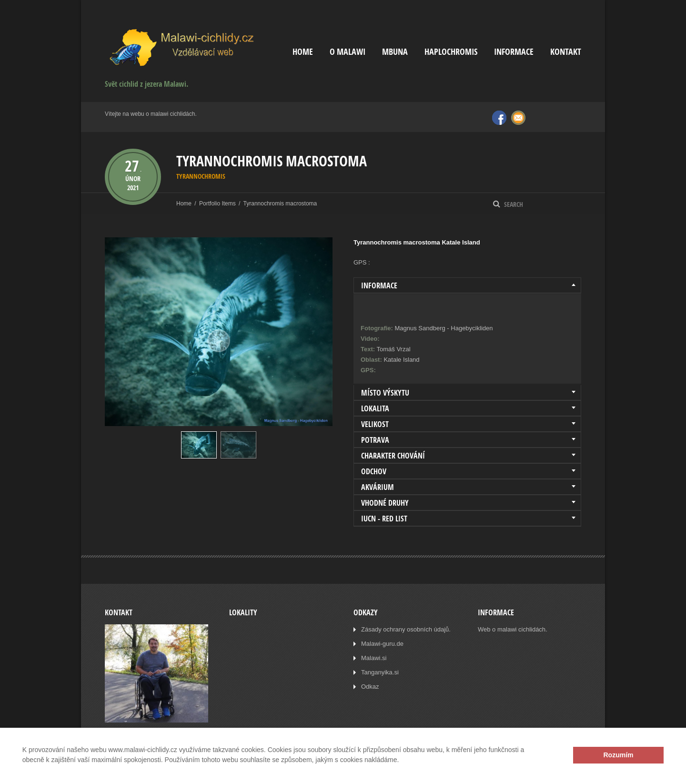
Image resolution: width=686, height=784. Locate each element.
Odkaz (370, 687)
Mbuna (395, 52)
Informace (514, 52)
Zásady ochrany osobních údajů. (406, 629)
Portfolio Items (217, 204)
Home (303, 52)
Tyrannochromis (201, 176)
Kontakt (566, 52)
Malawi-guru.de (382, 644)
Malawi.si (374, 658)
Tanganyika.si (380, 672)
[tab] (467, 285)
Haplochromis (451, 52)
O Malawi (348, 52)
